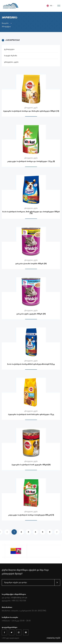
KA (50, 6)
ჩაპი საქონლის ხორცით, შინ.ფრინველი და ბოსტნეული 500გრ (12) (31, 212)
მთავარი (5, 23)
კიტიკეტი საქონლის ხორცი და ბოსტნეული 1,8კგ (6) (31, 161)
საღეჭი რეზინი (11, 56)
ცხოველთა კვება (11, 62)
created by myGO (53, 638)
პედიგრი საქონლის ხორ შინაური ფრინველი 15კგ (31, 414)
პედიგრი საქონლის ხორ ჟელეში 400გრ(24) (31, 465)
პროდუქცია (6, 27)
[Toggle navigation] (58, 6)
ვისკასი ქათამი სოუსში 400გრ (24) (31, 263)
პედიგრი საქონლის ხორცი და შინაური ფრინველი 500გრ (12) (31, 111)
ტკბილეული (9, 49)
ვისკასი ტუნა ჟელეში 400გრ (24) (31, 314)
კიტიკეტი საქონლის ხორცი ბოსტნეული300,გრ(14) (31, 515)
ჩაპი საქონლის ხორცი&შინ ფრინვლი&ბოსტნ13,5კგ (31, 364)
